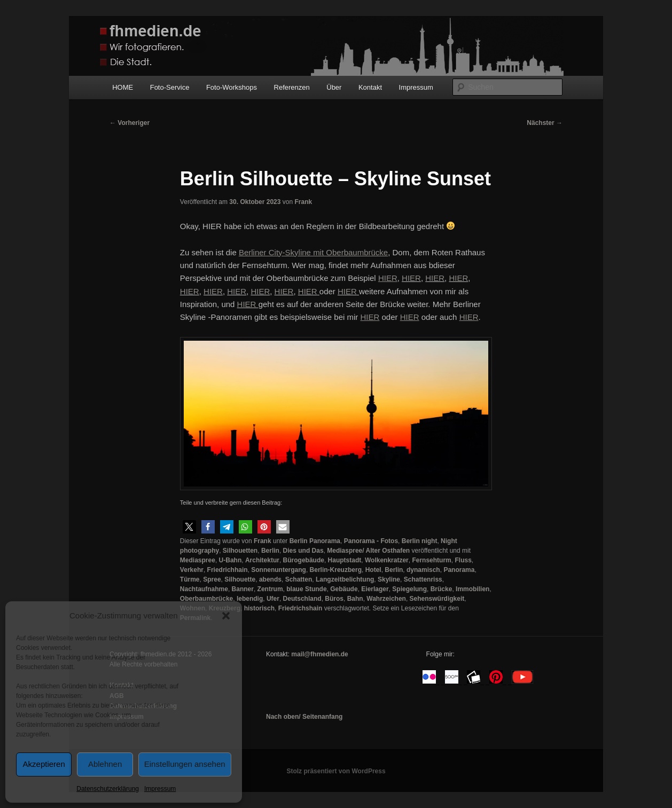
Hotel (373, 570)
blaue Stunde (306, 589)
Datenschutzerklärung (108, 789)
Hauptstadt (345, 560)
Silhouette (240, 579)
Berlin (270, 551)
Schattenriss (423, 579)
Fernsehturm (431, 560)
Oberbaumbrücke (206, 599)
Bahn (355, 599)
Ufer (273, 599)
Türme (190, 579)
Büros (334, 599)
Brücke (442, 589)
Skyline (389, 579)
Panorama (459, 570)
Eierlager (375, 589)
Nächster (545, 123)
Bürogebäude (304, 560)
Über (334, 87)
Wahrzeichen (386, 599)
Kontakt (370, 87)
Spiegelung (409, 589)
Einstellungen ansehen (185, 764)
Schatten (299, 579)
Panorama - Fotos (371, 541)
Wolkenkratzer (387, 560)
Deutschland (302, 599)
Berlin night (420, 541)
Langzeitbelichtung (345, 579)
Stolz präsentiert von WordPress (336, 771)
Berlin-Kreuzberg (336, 570)
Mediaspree (198, 560)
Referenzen (292, 87)
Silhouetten (240, 551)
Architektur (262, 560)
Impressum (160, 789)
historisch (259, 608)
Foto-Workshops (232, 87)
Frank (303, 202)
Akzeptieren (44, 764)
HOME (123, 87)
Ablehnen (105, 764)
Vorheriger (130, 123)
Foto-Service (170, 87)
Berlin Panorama (315, 541)
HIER (411, 278)
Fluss (463, 560)
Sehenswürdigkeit (437, 599)
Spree (212, 579)
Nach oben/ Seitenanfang (304, 717)
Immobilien (472, 589)
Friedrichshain (300, 608)
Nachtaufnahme (204, 589)
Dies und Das (303, 551)
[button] (226, 616)
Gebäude (344, 589)
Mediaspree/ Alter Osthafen (368, 551)
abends (270, 579)
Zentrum (270, 589)
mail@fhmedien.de (319, 654)
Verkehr (192, 570)
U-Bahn (230, 560)
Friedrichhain (228, 570)
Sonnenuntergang (279, 570)
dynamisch (423, 570)
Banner (243, 589)
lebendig (250, 599)
